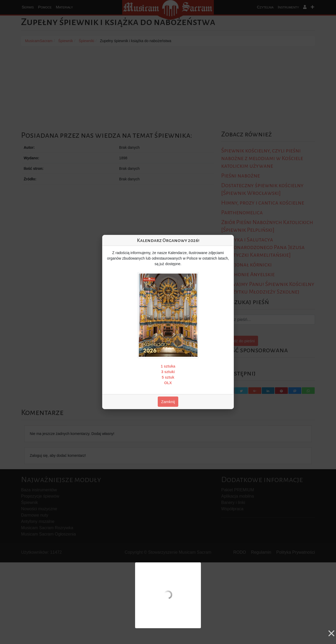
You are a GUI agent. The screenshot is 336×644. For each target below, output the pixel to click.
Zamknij (168, 402)
